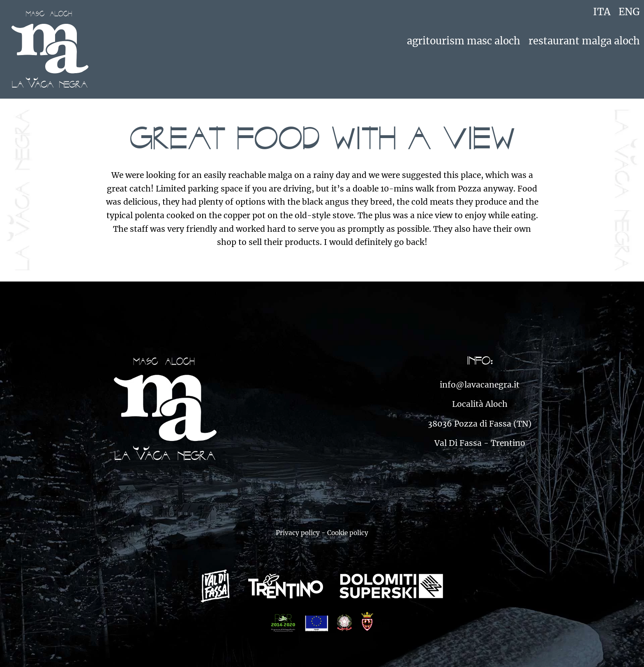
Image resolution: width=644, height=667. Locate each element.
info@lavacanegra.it (480, 385)
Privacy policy (298, 533)
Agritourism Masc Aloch (464, 41)
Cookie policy (348, 533)
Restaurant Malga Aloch (584, 41)
